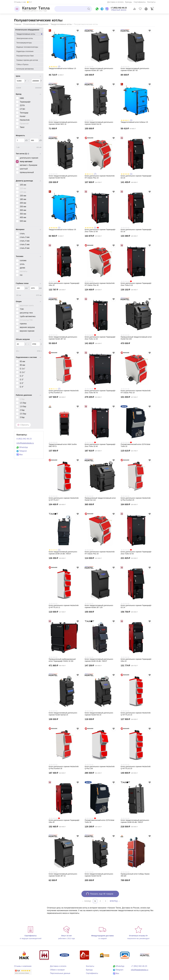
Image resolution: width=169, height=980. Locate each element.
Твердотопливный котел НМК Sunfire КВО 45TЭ (63, 445)
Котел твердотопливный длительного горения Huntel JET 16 (63, 338)
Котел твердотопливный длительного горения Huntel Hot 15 (99, 714)
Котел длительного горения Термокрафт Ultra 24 (136, 660)
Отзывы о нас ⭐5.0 (23, 2)
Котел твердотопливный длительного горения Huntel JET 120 (99, 606)
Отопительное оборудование (36, 24)
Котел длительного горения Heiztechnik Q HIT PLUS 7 (64, 499)
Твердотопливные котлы (61, 24)
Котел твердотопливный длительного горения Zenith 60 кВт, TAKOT (135, 821)
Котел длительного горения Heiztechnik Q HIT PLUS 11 (64, 606)
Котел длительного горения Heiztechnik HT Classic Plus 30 (100, 284)
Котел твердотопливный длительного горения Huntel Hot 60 (63, 177)
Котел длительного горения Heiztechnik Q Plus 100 (100, 767)
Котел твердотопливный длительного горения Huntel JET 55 (135, 69)
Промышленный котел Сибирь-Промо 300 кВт (135, 875)
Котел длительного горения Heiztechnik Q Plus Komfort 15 (64, 392)
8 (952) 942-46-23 (24, 439)
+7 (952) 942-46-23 (119, 8)
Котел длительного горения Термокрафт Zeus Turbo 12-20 (100, 338)
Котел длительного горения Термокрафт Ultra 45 (64, 821)
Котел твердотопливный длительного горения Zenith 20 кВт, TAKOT (63, 553)
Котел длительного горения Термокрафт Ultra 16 (64, 284)
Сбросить (23, 425)
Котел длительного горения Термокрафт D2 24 (136, 606)
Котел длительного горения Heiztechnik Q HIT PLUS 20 (136, 767)
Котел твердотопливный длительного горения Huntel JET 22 (63, 875)
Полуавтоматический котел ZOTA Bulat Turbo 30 (100, 821)
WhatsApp (22, 447)
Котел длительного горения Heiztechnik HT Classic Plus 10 (136, 392)
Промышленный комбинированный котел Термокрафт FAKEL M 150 (62, 660)
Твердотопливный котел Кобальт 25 (134, 122)
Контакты (151, 2)
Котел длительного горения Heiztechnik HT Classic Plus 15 (100, 177)
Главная (18, 24)
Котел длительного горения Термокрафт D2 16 (136, 231)
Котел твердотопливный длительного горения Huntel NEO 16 (63, 123)
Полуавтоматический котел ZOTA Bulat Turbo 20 (135, 445)
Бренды (129, 2)
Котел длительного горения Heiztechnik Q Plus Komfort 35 (64, 767)
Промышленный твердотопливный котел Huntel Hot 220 (136, 338)
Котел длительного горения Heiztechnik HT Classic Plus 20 (100, 553)
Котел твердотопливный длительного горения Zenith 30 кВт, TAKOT (99, 660)
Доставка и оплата (115, 2)
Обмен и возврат (57, 970)
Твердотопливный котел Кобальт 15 (62, 68)
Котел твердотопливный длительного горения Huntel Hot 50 (99, 875)
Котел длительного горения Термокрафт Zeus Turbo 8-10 (136, 284)
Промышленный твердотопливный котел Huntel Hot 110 (100, 499)
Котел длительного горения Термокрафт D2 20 (136, 177)
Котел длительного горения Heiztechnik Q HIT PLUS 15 (136, 714)
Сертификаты (140, 2)
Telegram (22, 451)
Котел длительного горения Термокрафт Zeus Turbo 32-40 (100, 445)
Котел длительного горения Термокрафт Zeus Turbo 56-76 (100, 392)
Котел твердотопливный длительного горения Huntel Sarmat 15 (63, 714)
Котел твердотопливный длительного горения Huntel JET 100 (99, 69)
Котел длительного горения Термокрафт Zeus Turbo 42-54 (136, 553)
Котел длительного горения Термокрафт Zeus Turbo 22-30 (100, 231)
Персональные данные (60, 973)
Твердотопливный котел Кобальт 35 (62, 230)
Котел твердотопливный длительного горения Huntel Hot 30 (99, 123)
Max (20, 455)
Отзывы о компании (23, 966)
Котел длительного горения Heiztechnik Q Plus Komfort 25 (136, 499)
